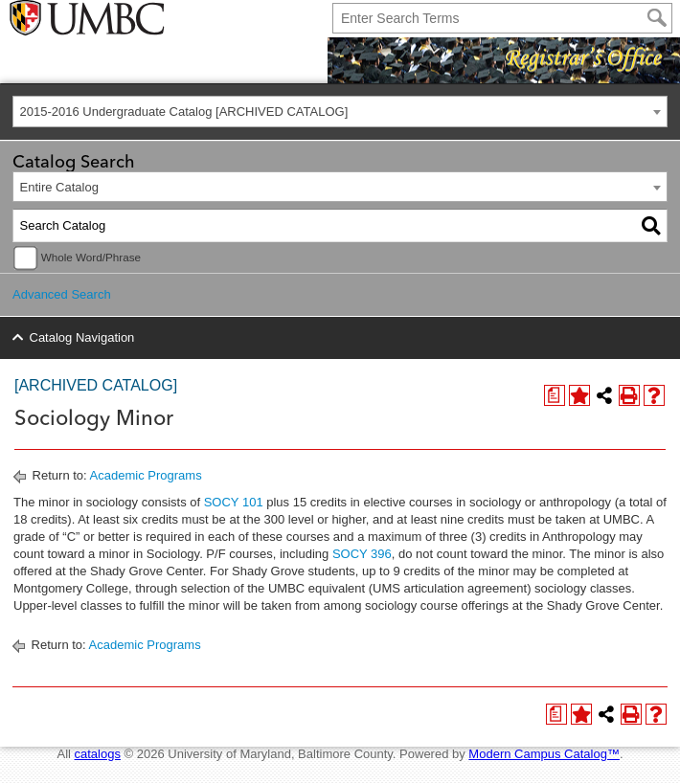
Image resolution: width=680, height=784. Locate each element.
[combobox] (340, 112)
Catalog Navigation (82, 337)
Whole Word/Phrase (91, 257)
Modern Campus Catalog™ (544, 754)
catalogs (98, 754)
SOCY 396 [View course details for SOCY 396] (362, 554)
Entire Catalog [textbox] (59, 187)
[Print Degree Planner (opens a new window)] (555, 395)
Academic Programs (146, 475)
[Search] (657, 18)
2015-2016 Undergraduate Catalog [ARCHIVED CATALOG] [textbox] (184, 112)
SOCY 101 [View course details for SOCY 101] (234, 502)
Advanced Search (62, 294)
